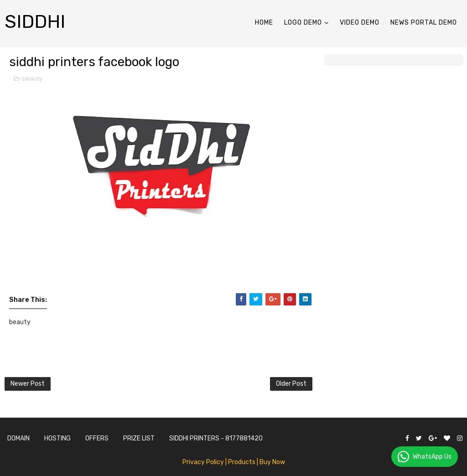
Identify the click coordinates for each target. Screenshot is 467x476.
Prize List (139, 438)
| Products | (242, 462)
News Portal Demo (424, 23)
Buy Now (272, 462)
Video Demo (360, 23)
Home (264, 23)
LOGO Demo (303, 23)
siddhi (35, 22)
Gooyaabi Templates (280, 438)
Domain (18, 438)
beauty (32, 79)
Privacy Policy (203, 462)
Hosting (57, 438)
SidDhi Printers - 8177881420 (216, 438)
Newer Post (28, 384)
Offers (97, 438)
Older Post (291, 384)
